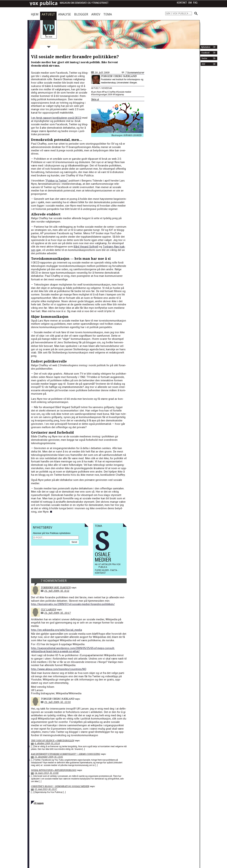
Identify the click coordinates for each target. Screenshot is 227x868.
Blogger (81, 14)
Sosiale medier (124, 92)
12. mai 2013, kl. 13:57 (46, 789)
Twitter (204, 58)
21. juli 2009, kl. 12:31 (58, 702)
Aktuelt (48, 14)
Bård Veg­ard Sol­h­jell (86, 246)
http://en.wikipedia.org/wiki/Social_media (56, 630)
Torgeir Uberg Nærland (119, 76)
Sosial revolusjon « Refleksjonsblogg (54, 770)
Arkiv (96, 14)
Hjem (35, 14)
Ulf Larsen (49, 609)
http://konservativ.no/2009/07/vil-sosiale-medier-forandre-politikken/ (73, 604)
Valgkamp (119, 94)
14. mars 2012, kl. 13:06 (47, 773)
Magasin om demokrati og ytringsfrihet (84, 3)
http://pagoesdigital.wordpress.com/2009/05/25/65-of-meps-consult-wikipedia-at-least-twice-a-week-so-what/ (73, 650)
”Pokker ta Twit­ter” (57, 180)
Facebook (205, 53)
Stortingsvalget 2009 (102, 94)
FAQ (195, 3)
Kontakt (182, 3)
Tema (108, 14)
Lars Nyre (97, 92)
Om (190, 3)
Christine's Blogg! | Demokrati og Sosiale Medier (60, 786)
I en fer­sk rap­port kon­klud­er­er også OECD (56, 118)
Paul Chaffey (109, 92)
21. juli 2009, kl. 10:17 (58, 613)
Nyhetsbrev (205, 47)
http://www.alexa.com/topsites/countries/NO (59, 669)
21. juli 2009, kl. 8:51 (57, 591)
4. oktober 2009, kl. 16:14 (47, 743)
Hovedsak (107, 88)
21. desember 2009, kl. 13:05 (49, 757)
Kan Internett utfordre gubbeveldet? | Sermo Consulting (66, 754)
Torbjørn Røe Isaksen (56, 587)
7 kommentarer (135, 73)
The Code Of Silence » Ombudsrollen (53, 741)
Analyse (65, 14)
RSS (203, 64)
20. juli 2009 (102, 73)
